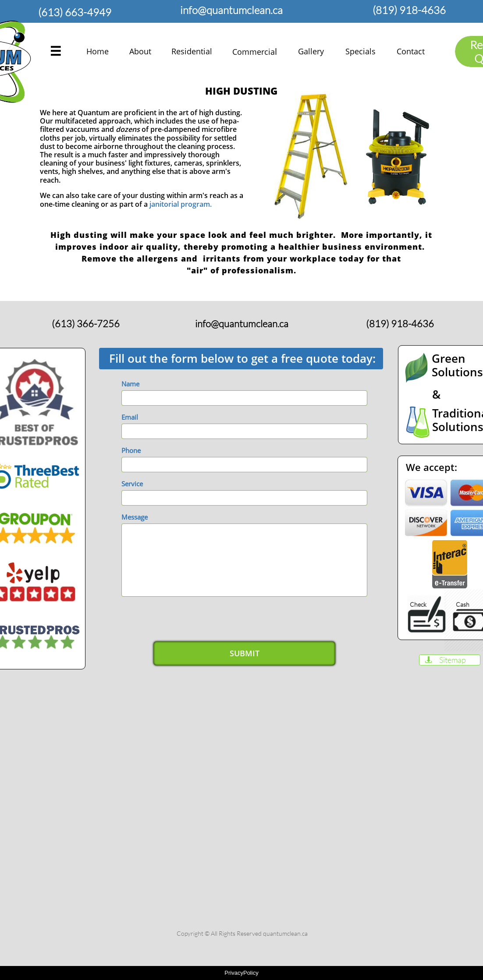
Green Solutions (457, 365)
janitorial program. (181, 204)
